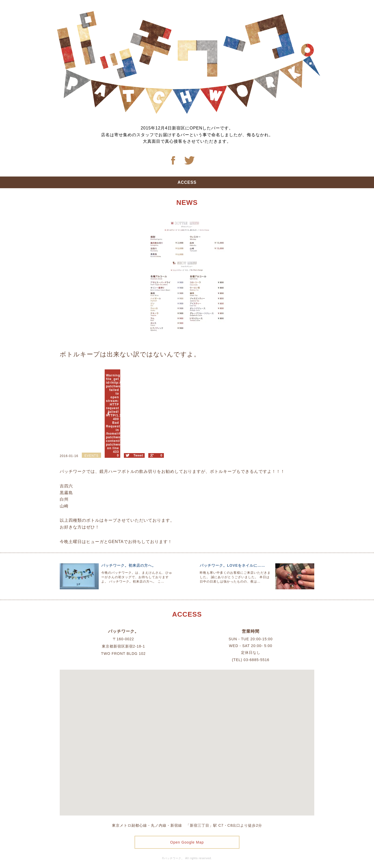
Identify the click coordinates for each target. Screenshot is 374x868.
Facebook (173, 160)
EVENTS (91, 456)
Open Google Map (187, 842)
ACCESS (187, 182)
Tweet (138, 455)
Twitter (190, 160)
